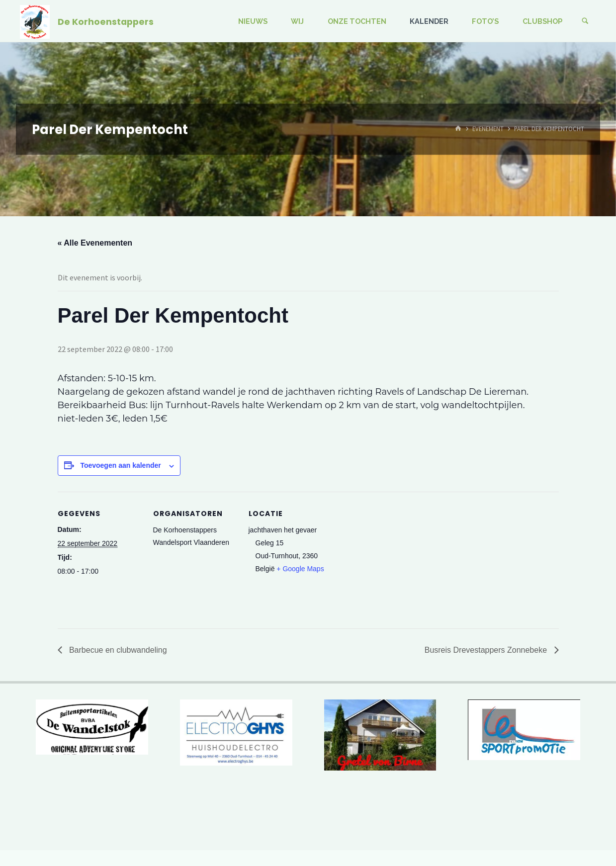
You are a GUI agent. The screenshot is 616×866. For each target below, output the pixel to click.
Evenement (488, 129)
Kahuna (536, 827)
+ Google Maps (300, 569)
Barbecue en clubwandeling (117, 650)
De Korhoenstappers (106, 21)
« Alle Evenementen (95, 243)
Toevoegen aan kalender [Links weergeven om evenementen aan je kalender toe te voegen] (120, 465)
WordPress (576, 827)
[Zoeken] (585, 21)
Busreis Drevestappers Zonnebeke (487, 650)
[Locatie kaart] (396, 560)
